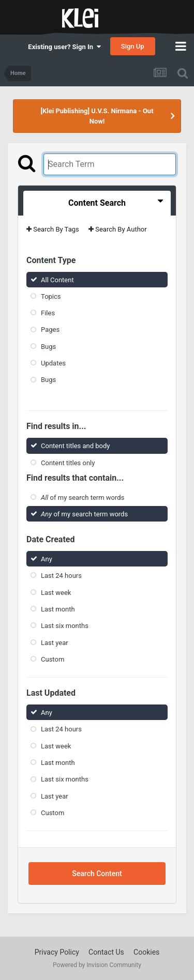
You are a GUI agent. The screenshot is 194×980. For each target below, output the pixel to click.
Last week (56, 592)
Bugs (48, 347)
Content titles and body (76, 446)
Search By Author (118, 229)
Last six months (65, 626)
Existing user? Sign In (64, 47)
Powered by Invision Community (97, 965)
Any (47, 559)
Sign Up (133, 46)
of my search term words (83, 497)
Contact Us (106, 952)
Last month (58, 609)
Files (48, 313)
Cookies (146, 952)
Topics (51, 296)
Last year (55, 642)
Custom (53, 659)
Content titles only (68, 462)
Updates (53, 363)
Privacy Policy (57, 952)
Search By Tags (53, 229)
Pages (50, 330)
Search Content (97, 874)
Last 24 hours (61, 576)
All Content (57, 279)
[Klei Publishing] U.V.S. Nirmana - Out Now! (97, 116)
